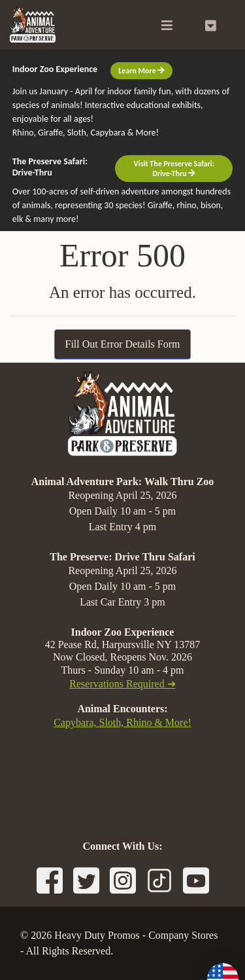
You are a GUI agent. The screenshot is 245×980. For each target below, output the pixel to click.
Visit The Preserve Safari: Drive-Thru (174, 168)
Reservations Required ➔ (122, 684)
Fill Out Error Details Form (123, 344)
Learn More (141, 71)
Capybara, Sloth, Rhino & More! (122, 722)
